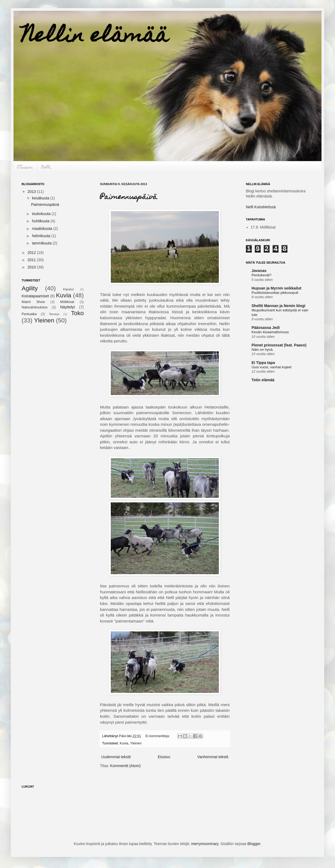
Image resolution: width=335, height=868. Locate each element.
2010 (32, 267)
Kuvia (124, 743)
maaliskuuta (43, 229)
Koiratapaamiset (35, 296)
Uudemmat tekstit (116, 757)
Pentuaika (29, 314)
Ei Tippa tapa (263, 363)
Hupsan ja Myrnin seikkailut (276, 288)
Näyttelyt (67, 307)
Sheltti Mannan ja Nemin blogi (278, 306)
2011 (32, 260)
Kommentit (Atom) (125, 766)
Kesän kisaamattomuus (270, 332)
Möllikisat (67, 302)
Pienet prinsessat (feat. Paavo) (279, 345)
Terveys (54, 314)
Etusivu (25, 168)
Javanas (259, 271)
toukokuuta (42, 214)
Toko (77, 313)
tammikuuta (42, 243)
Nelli (46, 168)
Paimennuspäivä (129, 197)
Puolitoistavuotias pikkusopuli (275, 293)
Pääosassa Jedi (266, 328)
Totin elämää (263, 380)
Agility (30, 288)
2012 (32, 253)
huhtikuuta (41, 221)
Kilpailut (68, 289)
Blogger (254, 844)
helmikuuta (42, 236)
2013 (32, 192)
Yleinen (136, 743)
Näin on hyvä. (262, 350)
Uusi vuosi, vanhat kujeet (272, 367)
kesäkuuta (41, 198)
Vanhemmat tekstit (213, 757)
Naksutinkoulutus (35, 307)
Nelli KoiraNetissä (261, 207)
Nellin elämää (95, 37)
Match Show (33, 302)
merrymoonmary (205, 844)
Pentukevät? (262, 275)
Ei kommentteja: (158, 736)
